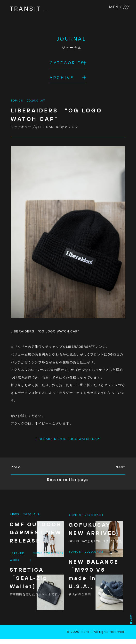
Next (120, 468)
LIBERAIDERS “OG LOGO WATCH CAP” (68, 439)
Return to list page (68, 480)
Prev (16, 468)
